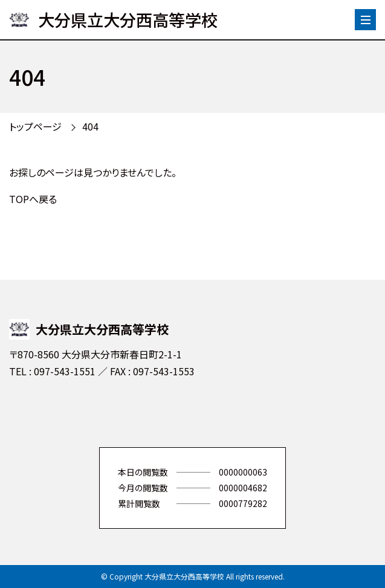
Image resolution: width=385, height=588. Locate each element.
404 (90, 126)
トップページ (35, 126)
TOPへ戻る (33, 199)
